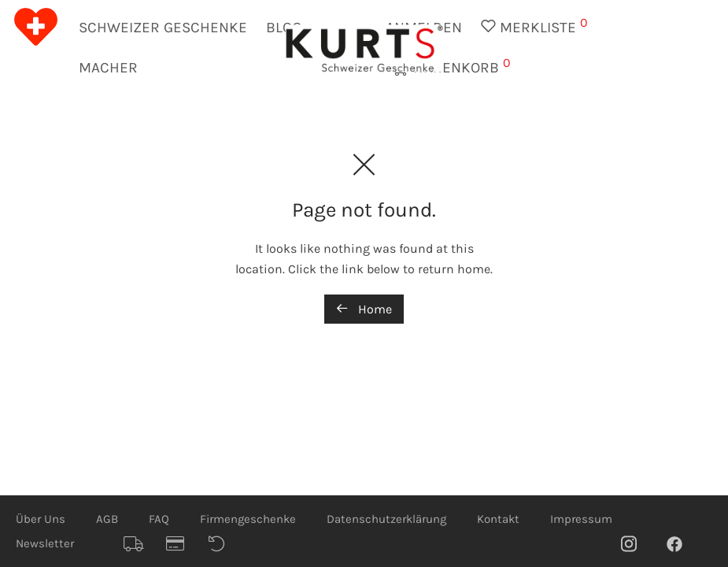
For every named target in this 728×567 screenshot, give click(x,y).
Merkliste (534, 26)
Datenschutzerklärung (386, 519)
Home (364, 309)
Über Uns (41, 519)
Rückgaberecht (224, 544)
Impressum (581, 519)
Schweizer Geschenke (163, 28)
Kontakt (498, 519)
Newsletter (45, 543)
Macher (108, 68)
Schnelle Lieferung (139, 544)
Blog (284, 28)
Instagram (637, 544)
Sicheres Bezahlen (182, 544)
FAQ (159, 519)
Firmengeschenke (248, 519)
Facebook (682, 543)
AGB (107, 519)
